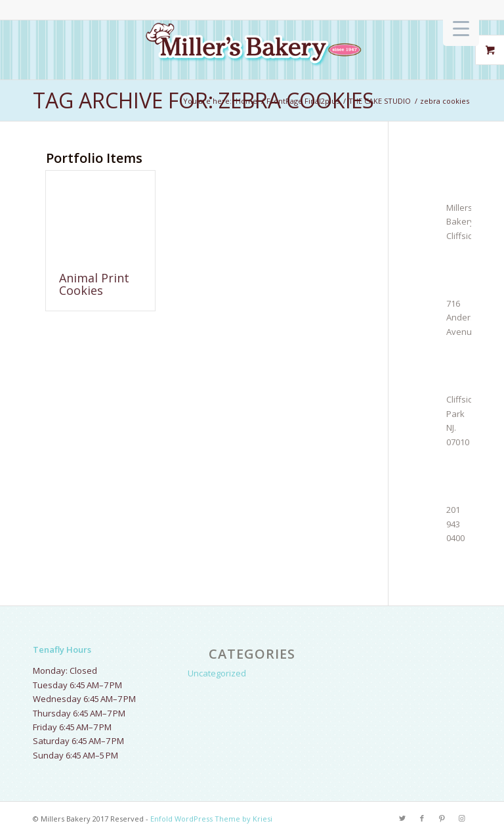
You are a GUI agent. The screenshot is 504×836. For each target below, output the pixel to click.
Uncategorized (217, 673)
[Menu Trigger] (461, 28)
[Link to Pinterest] (442, 818)
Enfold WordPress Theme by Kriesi (211, 819)
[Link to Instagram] (461, 818)
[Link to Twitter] (402, 818)
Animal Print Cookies (94, 284)
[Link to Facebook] (422, 818)
